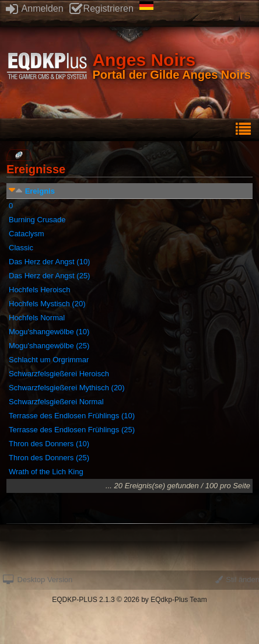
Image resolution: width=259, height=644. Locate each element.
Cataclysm (27, 234)
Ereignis (40, 191)
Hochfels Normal (37, 318)
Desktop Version (38, 580)
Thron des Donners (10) (49, 444)
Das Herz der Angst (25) (49, 276)
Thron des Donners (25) (49, 458)
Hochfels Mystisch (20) (47, 304)
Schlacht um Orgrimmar (49, 360)
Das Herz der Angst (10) (49, 262)
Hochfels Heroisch (40, 290)
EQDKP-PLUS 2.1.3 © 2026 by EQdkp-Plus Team (129, 600)
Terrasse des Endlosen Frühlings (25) (72, 430)
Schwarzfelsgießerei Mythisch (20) (67, 388)
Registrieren (101, 8)
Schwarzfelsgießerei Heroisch (59, 374)
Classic (21, 248)
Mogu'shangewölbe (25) (49, 346)
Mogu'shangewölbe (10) (49, 332)
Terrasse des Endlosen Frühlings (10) (72, 416)
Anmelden (35, 8)
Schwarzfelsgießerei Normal (56, 402)
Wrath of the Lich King (46, 472)
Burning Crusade (37, 220)
